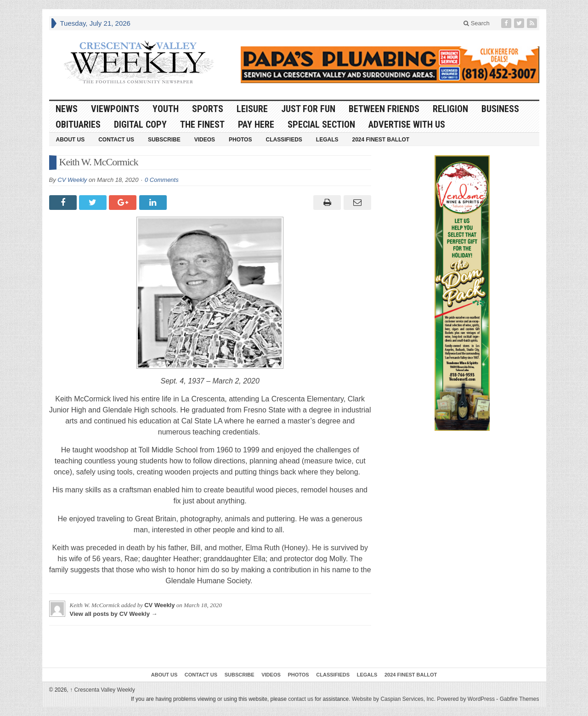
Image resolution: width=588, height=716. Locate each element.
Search (477, 23)
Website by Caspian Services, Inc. (394, 699)
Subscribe (164, 140)
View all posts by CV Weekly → (114, 614)
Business (500, 109)
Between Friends (384, 109)
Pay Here (256, 124)
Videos (205, 140)
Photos (240, 140)
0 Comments (162, 180)
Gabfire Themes (520, 699)
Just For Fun (308, 109)
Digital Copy (140, 124)
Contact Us (116, 140)
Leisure (252, 109)
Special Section (321, 124)
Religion (450, 109)
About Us (71, 140)
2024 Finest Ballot (381, 140)
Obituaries (78, 124)
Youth (166, 109)
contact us (301, 699)
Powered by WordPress (466, 699)
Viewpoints (115, 109)
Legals (327, 140)
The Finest (202, 124)
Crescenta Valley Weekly (102, 690)
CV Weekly (72, 180)
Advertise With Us (407, 124)
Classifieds (284, 140)
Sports (208, 109)
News (67, 109)
